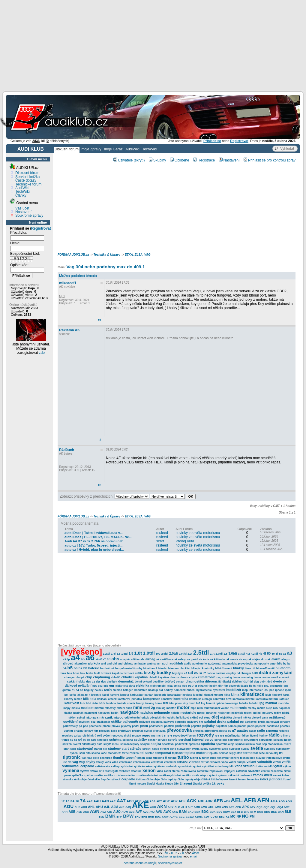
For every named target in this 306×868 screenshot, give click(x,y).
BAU (190, 812)
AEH (227, 801)
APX (246, 807)
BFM (253, 812)
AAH (97, 801)
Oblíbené (180, 160)
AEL (237, 800)
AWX (167, 812)
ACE (182, 801)
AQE (266, 807)
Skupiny (157, 160)
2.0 (182, 853)
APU (238, 807)
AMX (218, 807)
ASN (95, 811)
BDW (226, 812)
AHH (84, 807)
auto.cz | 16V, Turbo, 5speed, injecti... (93, 545)
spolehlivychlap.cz (170, 863)
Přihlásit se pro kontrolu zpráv (270, 160)
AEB (218, 801)
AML (211, 807)
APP (232, 807)
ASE (79, 812)
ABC (130, 801)
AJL (107, 807)
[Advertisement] (153, 45)
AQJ (280, 807)
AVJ (152, 812)
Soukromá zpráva (170, 856)
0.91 (165, 853)
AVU (159, 812)
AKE (141, 805)
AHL (91, 807)
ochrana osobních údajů (140, 863)
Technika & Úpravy (107, 255)
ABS (153, 801)
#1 (99, 320)
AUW (125, 812)
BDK (213, 812)
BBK (197, 812)
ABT (159, 801)
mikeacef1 (68, 283)
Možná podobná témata (78, 276)
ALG (177, 807)
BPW (128, 816)
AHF (77, 807)
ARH (65, 812)
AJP (122, 807)
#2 (99, 485)
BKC (267, 812)
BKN (281, 812)
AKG (153, 807)
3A (73, 801)
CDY (207, 817)
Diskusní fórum (67, 149)
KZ (227, 817)
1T (63, 801)
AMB (197, 807)
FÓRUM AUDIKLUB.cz (73, 255)
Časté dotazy (26, 180)
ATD (109, 812)
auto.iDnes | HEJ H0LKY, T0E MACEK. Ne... (98, 537)
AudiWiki (132, 149)
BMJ (101, 817)
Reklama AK (70, 330)
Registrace (204, 160)
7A (83, 801)
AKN (162, 806)
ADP (201, 801)
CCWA (190, 817)
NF (239, 816)
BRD (138, 817)
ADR (209, 801)
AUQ (117, 812)
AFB (250, 800)
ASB (72, 812)
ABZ (174, 801)
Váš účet (22, 208)
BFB (240, 812)
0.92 (174, 853)
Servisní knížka (27, 177)
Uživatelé (123, 160)
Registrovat (41, 228)
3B (77, 801)
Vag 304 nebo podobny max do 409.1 (106, 267)
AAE (90, 801)
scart (160, 541)
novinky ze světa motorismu (198, 533)
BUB (151, 817)
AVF (139, 812)
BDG (205, 812)
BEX (234, 812)
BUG (158, 817)
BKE (274, 812)
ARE (287, 807)
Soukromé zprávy (29, 215)
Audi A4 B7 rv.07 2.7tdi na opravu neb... (95, 541)
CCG (182, 817)
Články (21, 195)
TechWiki (149, 149)
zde (42, 353)
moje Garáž (113, 149)
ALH (184, 807)
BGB (260, 812)
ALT (190, 807)
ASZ (103, 812)
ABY (166, 801)
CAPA (166, 817)
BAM (183, 812)
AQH (273, 807)
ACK (192, 801)
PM (252, 816)
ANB (225, 807)
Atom (195, 853)
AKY (171, 807)
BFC (247, 812)
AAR (113, 801)
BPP (119, 817)
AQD (259, 807)
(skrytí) (139, 160)
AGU (69, 806)
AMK (204, 807)
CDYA (214, 817)
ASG (86, 812)
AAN (105, 801)
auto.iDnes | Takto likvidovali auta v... (93, 533)
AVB (132, 812)
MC (233, 816)
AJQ (128, 807)
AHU (99, 807)
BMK (110, 816)
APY (253, 807)
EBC (222, 817)
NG (245, 816)
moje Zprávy (91, 149)
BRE (144, 817)
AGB (282, 801)
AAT (121, 801)
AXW (175, 812)
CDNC (199, 817)
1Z (67, 801)
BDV (219, 812)
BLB (288, 812)
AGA (274, 801)
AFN (263, 800)
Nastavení (23, 212)
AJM (114, 807)
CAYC (174, 817)
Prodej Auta (185, 541)
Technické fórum (28, 184)
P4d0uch (67, 450)
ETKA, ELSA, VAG (138, 255)
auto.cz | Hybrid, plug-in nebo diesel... (94, 550)
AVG (146, 812)
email (193, 856)
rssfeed (162, 533)
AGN (289, 801)
